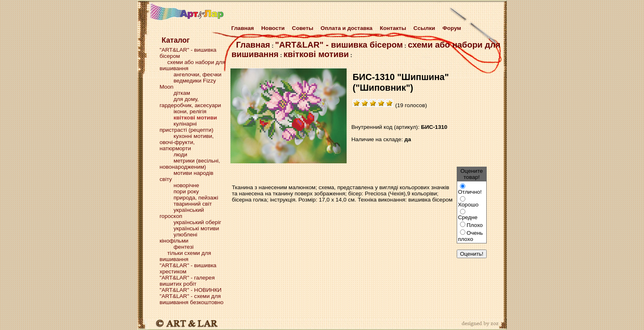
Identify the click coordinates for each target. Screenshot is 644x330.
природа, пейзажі (196, 198)
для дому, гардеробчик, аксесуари (190, 102)
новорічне (186, 185)
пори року (186, 191)
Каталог (175, 40)
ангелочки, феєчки (197, 74)
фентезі (183, 247)
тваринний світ (192, 204)
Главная (241, 28)
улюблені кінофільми (178, 238)
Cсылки (424, 28)
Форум (452, 28)
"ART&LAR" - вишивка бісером (339, 45)
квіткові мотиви (316, 54)
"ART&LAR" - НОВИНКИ (190, 290)
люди (180, 155)
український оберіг (197, 222)
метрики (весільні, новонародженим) (190, 164)
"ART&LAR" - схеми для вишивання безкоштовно (191, 299)
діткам (182, 93)
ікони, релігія (190, 111)
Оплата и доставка (347, 28)
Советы (303, 28)
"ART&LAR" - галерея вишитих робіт (187, 281)
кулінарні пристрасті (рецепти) (186, 127)
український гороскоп (182, 213)
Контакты (393, 28)
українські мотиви (196, 228)
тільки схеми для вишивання (185, 256)
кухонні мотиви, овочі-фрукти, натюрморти (186, 142)
